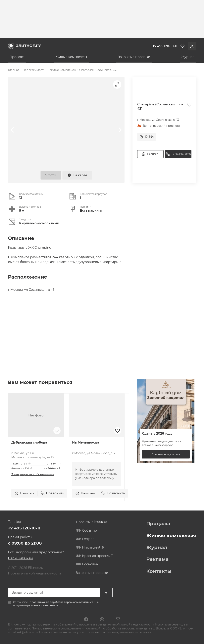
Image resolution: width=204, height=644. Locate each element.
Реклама (157, 559)
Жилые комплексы (71, 57)
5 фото (51, 175)
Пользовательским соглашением (57, 628)
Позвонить (52, 493)
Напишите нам (20, 558)
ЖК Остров (85, 539)
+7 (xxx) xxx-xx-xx (178, 154)
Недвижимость (34, 70)
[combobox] (101, 522)
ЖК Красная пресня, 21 (95, 556)
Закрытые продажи (134, 57)
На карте (77, 175)
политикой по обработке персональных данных (63, 602)
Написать (150, 154)
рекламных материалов (43, 605)
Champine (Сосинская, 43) (98, 70)
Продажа (17, 57)
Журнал (188, 57)
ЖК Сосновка (87, 564)
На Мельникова (86, 442)
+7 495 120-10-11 (24, 528)
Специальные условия (166, 454)
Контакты (159, 571)
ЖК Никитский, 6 (90, 548)
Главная (14, 70)
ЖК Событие (86, 531)
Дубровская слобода (29, 442)
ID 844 (147, 137)
